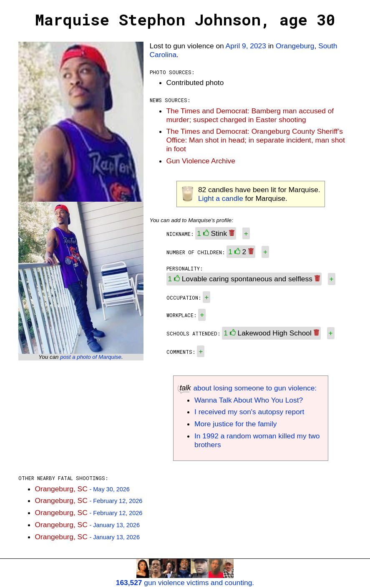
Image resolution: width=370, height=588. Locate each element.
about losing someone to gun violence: (247, 388)
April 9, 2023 (246, 46)
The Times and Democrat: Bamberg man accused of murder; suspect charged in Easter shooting (250, 115)
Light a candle (221, 198)
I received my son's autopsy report (249, 412)
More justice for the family (235, 424)
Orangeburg (295, 46)
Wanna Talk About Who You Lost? (249, 400)
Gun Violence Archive (201, 161)
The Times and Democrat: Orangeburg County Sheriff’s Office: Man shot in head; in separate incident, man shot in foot (256, 140)
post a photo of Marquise (91, 357)
